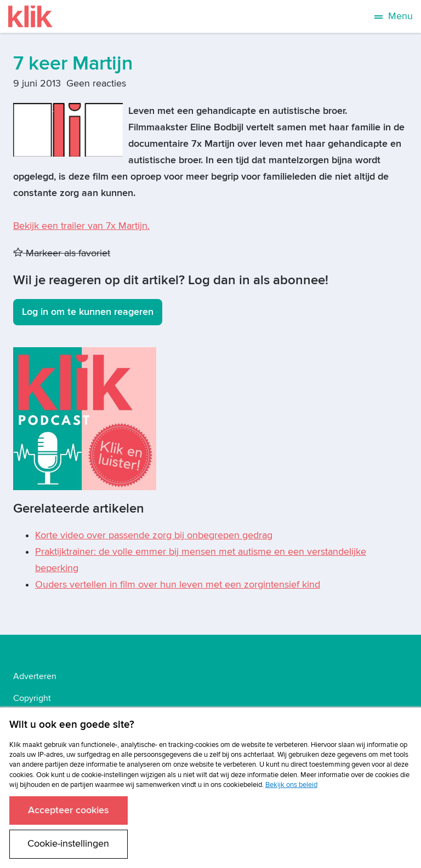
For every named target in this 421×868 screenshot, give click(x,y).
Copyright (32, 698)
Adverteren (35, 676)
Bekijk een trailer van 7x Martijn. (81, 226)
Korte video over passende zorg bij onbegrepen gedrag (154, 535)
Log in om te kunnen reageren (88, 312)
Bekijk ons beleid (291, 785)
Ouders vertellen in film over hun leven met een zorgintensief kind (178, 585)
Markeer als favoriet (62, 253)
